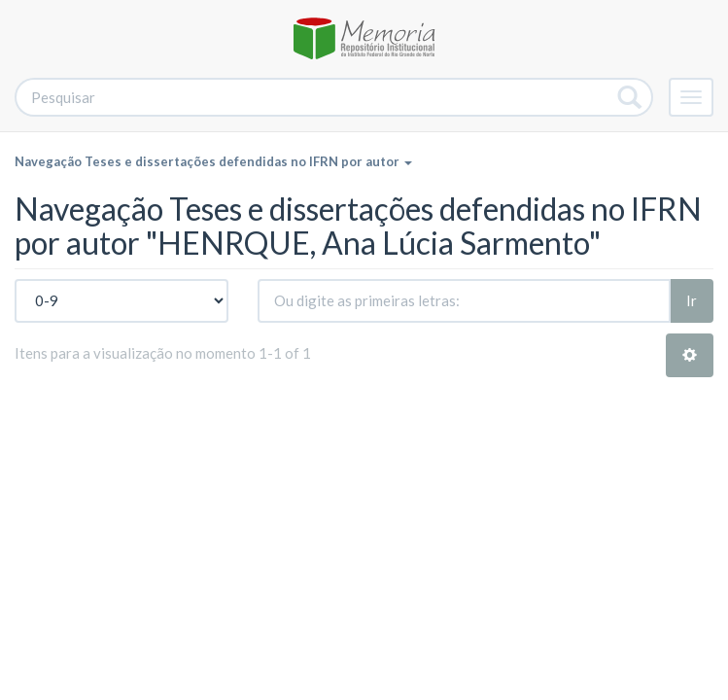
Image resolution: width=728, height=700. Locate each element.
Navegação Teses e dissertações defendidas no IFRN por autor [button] (213, 161)
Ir (692, 300)
